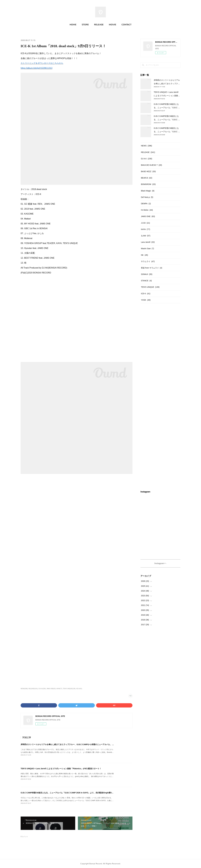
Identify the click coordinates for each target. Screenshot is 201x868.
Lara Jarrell (148, 242)
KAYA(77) (59, 689)
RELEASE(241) (33, 689)
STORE (85, 25)
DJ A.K (147, 159)
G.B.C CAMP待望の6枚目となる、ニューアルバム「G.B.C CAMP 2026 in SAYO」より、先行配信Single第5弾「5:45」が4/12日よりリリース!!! (81, 793)
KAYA (145, 229)
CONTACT (126, 25)
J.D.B (145, 223)
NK (144, 255)
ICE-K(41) (79, 689)
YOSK (146, 300)
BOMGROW (148, 184)
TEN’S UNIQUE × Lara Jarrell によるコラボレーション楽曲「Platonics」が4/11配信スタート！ (61, 769)
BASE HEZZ (148, 171)
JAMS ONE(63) (51, 689)
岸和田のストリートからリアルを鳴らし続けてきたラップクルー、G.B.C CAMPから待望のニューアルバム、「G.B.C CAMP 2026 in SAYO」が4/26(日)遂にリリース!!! (91, 744)
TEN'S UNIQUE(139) (69, 689)
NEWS (146, 146)
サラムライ (148, 261)
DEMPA (146, 204)
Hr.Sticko (147, 210)
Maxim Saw (147, 248)
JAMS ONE (148, 216)
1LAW (146, 236)
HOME (73, 25)
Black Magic (148, 191)
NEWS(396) (24, 689)
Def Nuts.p (147, 197)
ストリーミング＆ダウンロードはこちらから (42, 63)
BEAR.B (147, 178)
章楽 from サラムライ (152, 268)
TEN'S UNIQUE (150, 287)
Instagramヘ (160, 563)
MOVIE (113, 25)
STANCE (146, 281)
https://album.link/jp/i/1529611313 (36, 68)
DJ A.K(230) (42, 689)
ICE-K (146, 294)
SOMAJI (147, 274)
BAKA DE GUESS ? (151, 165)
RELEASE (99, 25)
